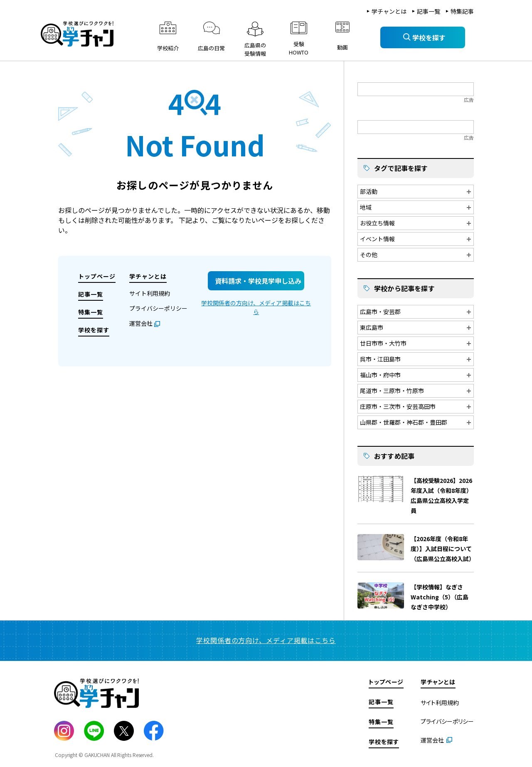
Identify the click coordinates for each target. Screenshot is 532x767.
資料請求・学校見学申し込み (258, 281)
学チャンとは (389, 11)
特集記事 (462, 11)
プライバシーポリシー (158, 308)
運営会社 (141, 323)
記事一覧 (429, 11)
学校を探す (94, 330)
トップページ (97, 276)
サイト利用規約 (150, 293)
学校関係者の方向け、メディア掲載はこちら (256, 307)
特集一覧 (91, 312)
